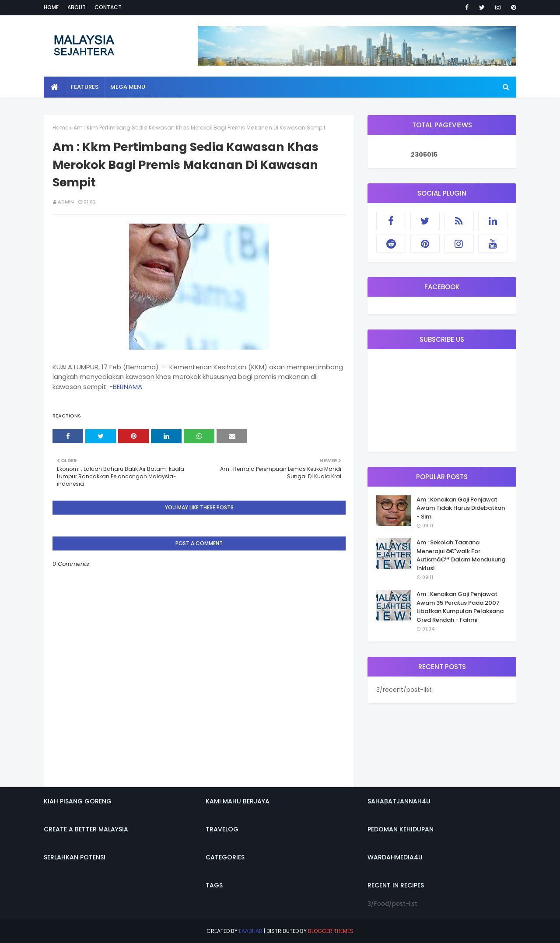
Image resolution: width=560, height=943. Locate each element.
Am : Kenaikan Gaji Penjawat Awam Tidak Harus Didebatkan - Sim (461, 508)
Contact (108, 7)
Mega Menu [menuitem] (128, 87)
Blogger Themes (331, 931)
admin (66, 202)
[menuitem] (54, 87)
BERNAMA (128, 387)
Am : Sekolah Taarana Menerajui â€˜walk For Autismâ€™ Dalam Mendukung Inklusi (461, 555)
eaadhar (251, 931)
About (77, 7)
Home (51, 7)
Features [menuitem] (85, 87)
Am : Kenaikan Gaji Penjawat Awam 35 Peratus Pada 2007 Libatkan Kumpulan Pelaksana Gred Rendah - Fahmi (460, 607)
